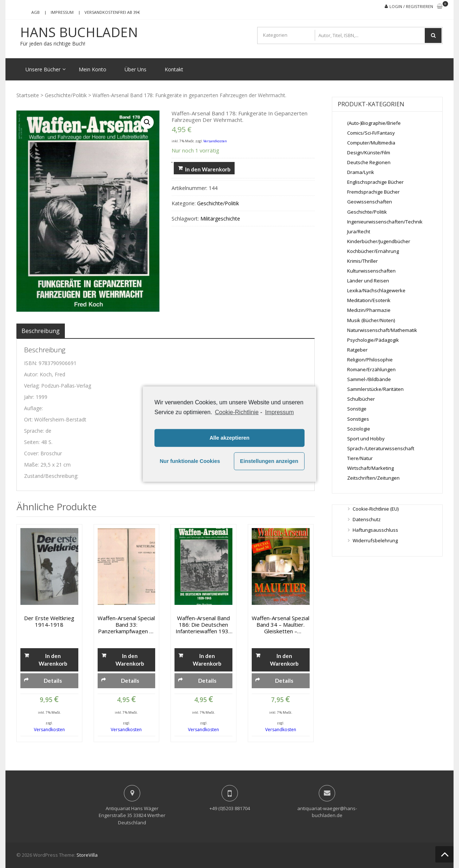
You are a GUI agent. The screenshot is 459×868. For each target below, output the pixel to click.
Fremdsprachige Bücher (373, 192)
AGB (36, 12)
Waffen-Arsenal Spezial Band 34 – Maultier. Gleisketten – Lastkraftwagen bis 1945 (280, 625)
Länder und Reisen (368, 281)
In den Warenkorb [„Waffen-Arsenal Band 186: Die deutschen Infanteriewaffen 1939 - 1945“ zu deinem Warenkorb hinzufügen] (207, 660)
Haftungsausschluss (375, 530)
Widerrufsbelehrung (375, 540)
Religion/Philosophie (370, 360)
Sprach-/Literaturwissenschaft (381, 448)
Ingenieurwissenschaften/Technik (385, 222)
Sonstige (357, 409)
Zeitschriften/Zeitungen (373, 478)
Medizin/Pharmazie (369, 310)
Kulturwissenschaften (371, 271)
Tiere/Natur (360, 458)
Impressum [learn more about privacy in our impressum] (279, 412)
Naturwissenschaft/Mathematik (382, 330)
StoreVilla (87, 855)
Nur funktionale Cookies (190, 461)
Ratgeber (357, 350)
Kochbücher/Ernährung (373, 251)
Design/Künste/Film (369, 152)
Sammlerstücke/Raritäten (375, 389)
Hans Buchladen (79, 32)
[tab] (41, 331)
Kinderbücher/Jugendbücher (379, 241)
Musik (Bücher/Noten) (371, 320)
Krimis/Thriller (362, 261)
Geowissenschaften (370, 202)
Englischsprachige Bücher (375, 182)
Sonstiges (358, 419)
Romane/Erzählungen (371, 369)
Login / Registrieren (411, 6)
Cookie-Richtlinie (237, 412)
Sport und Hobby (366, 439)
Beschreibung (41, 331)
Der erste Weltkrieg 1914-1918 (49, 621)
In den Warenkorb (208, 169)
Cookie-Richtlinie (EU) (376, 509)
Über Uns (136, 69)
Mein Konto (93, 69)
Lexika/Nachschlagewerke (376, 290)
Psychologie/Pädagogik (373, 340)
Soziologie (359, 429)
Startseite (28, 95)
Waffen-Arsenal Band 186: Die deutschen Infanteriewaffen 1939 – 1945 (204, 625)
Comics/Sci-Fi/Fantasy (371, 133)
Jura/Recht (359, 231)
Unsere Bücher (43, 69)
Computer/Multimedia (371, 143)
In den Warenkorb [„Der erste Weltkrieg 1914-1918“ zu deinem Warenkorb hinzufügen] (53, 660)
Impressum (62, 12)
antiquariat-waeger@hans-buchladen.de (327, 812)
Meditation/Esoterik (369, 300)
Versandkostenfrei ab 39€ (112, 12)
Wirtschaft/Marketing (370, 468)
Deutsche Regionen (369, 162)
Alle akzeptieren (229, 438)
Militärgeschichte (220, 219)
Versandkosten (215, 141)
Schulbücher (361, 399)
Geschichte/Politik (66, 95)
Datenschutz (367, 519)
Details (53, 681)
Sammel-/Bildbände (369, 379)
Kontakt (174, 69)
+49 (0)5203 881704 (230, 808)
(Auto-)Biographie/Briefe (374, 123)
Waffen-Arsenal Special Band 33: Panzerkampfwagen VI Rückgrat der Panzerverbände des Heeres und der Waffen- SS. (126, 625)
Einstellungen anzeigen (269, 461)
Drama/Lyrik (361, 172)
